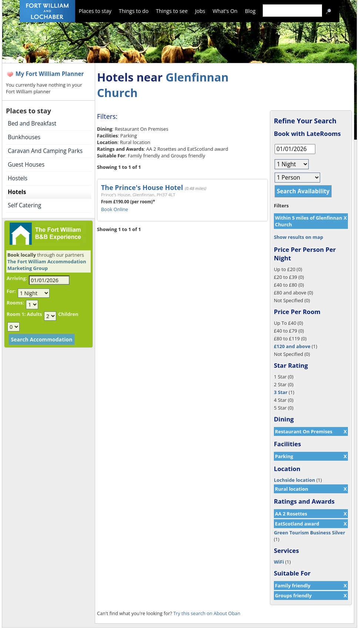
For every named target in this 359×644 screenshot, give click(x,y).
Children (68, 314)
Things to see (172, 11)
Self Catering (24, 205)
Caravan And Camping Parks (45, 151)
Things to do (134, 11)
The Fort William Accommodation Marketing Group (47, 265)
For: (11, 291)
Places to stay (95, 11)
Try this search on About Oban (207, 613)
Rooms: (15, 303)
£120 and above (292, 346)
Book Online (115, 209)
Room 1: (16, 314)
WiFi (279, 562)
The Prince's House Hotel (142, 187)
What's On (225, 11)
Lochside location (294, 480)
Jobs (200, 11)
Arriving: (17, 278)
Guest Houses (26, 165)
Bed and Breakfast (32, 124)
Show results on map (298, 237)
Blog (250, 11)
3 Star (281, 392)
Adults (34, 314)
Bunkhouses (24, 137)
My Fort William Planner (50, 74)
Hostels (18, 178)
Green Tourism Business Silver (309, 533)
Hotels (17, 192)
